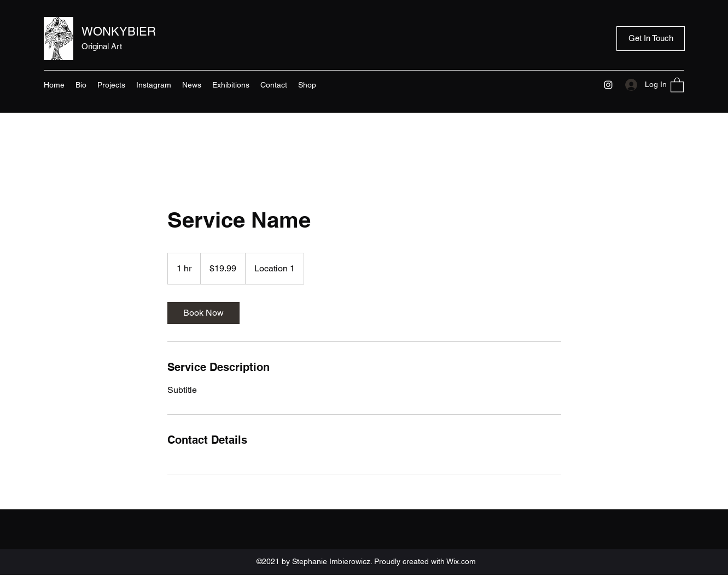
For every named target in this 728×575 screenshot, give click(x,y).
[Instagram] (608, 85)
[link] (203, 313)
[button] (677, 85)
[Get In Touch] (651, 39)
